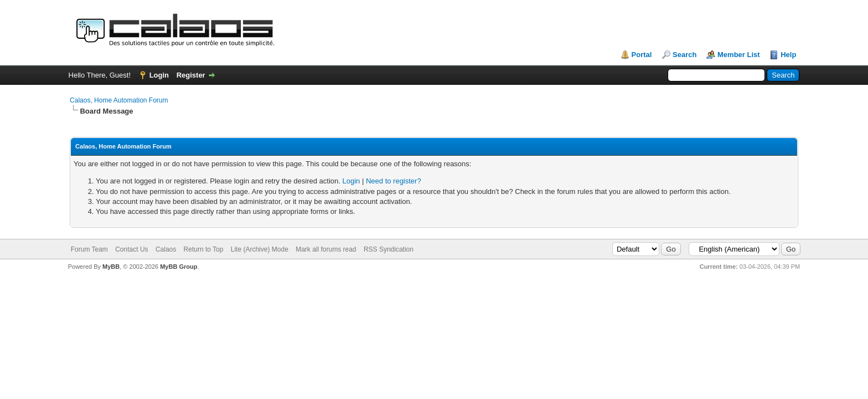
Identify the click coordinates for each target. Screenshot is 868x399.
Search (684, 55)
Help (788, 55)
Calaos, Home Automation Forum (119, 100)
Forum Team (89, 249)
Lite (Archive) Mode (260, 249)
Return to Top (204, 249)
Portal (642, 55)
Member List (739, 55)
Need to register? (394, 181)
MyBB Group (179, 267)
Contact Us (131, 249)
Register (191, 75)
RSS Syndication (389, 249)
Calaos (166, 249)
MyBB (111, 267)
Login (159, 75)
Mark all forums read (326, 249)
